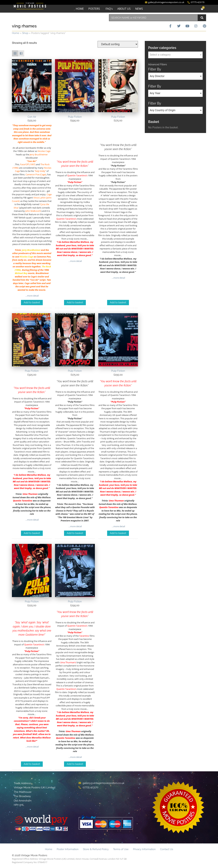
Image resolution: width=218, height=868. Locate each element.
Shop (25, 33)
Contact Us (167, 849)
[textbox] (175, 55)
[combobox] (153, 18)
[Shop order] (118, 44)
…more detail (32, 296)
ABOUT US (124, 9)
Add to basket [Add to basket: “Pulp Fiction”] (75, 302)
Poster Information (68, 849)
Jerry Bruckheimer (31, 250)
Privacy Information (144, 849)
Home (16, 33)
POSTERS (94, 9)
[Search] (202, 18)
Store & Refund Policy (96, 849)
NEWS (139, 9)
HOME (80, 9)
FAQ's (109, 9)
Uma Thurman (30, 494)
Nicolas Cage (26, 257)
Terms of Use (121, 849)
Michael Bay (21, 273)
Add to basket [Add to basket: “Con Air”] (32, 302)
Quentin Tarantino (23, 501)
